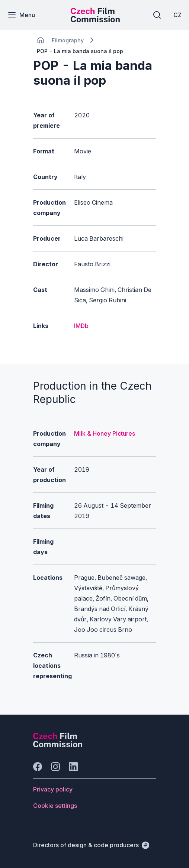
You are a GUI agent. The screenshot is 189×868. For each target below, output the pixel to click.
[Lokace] (68, 40)
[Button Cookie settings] (55, 806)
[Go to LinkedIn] (73, 767)
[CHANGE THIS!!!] (41, 40)
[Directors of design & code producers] (91, 845)
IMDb (81, 326)
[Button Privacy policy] (53, 789)
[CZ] (177, 15)
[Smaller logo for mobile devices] (95, 20)
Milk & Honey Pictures (105, 433)
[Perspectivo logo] (58, 745)
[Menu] (21, 15)
